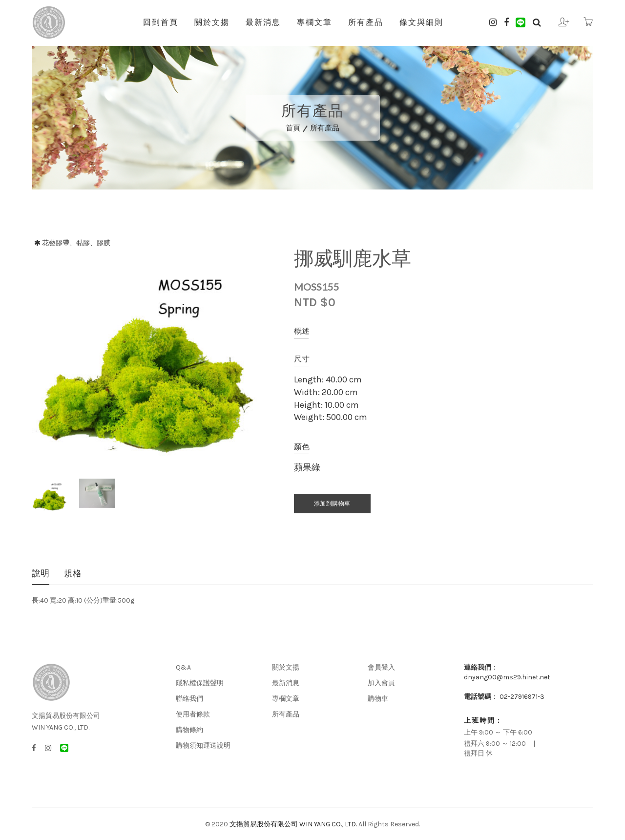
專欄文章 (314, 22)
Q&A (183, 667)
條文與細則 (421, 22)
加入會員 (381, 683)
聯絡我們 (189, 699)
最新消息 (263, 22)
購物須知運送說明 (203, 745)
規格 (73, 574)
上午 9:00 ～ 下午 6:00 (498, 732)
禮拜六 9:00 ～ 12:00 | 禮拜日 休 (502, 748)
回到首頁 (161, 22)
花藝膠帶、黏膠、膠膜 (76, 243)
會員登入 (381, 667)
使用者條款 (193, 714)
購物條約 (189, 730)
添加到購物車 (332, 504)
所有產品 (366, 22)
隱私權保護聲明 (200, 683)
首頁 (293, 128)
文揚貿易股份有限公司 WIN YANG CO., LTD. (293, 824)
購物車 (378, 699)
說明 (41, 574)
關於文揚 (212, 22)
